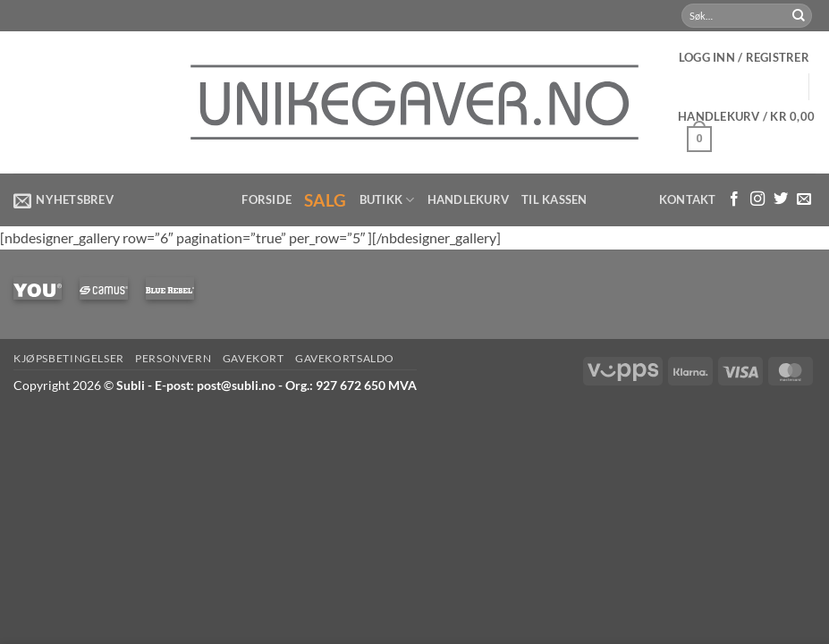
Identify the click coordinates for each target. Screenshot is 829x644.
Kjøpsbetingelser (69, 358)
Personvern (173, 358)
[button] (744, 57)
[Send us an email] (804, 199)
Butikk (387, 200)
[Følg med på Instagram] (757, 199)
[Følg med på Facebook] (734, 199)
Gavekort (254, 358)
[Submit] (799, 16)
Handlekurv (469, 199)
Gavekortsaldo (345, 358)
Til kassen (554, 199)
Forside (266, 199)
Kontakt (688, 199)
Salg (326, 200)
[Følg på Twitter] (781, 199)
